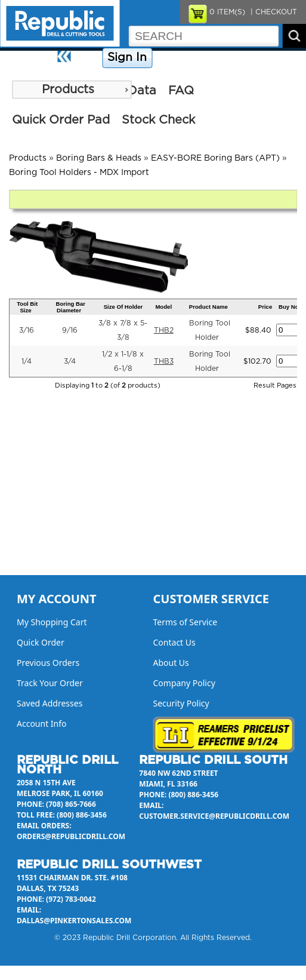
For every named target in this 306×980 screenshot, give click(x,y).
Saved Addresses (50, 703)
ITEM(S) (227, 12)
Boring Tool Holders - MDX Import (79, 173)
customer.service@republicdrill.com (214, 816)
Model (163, 307)
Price (265, 307)
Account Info (42, 724)
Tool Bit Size (27, 307)
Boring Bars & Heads (99, 158)
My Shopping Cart (52, 622)
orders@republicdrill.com (71, 836)
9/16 (70, 330)
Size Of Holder (123, 307)
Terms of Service (186, 622)
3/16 (27, 330)
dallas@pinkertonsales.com (74, 921)
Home (88, 58)
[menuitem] (72, 90)
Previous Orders (48, 663)
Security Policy (181, 703)
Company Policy (185, 58)
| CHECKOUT (273, 12)
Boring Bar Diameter (70, 307)
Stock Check (158, 120)
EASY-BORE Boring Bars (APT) (215, 158)
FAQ (181, 91)
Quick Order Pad (61, 120)
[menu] (72, 90)
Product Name (208, 307)
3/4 (70, 361)
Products (68, 90)
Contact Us (242, 58)
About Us (286, 58)
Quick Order (41, 642)
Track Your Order (50, 683)
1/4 (27, 361)
